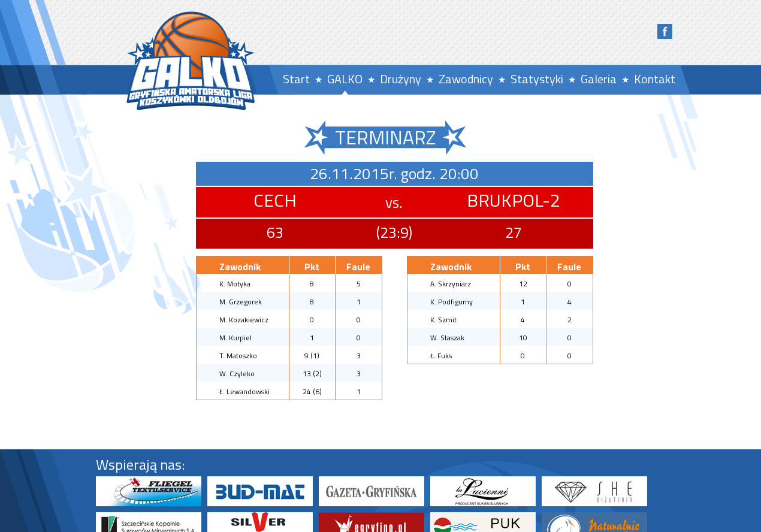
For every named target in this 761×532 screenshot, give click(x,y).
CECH (275, 200)
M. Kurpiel (235, 338)
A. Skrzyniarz (451, 284)
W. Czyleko (237, 374)
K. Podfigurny (452, 302)
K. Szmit (443, 320)
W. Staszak (447, 338)
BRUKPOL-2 (514, 200)
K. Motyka (235, 284)
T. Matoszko (238, 356)
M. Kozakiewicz (244, 320)
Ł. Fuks (441, 356)
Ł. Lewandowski (244, 392)
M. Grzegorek (241, 302)
